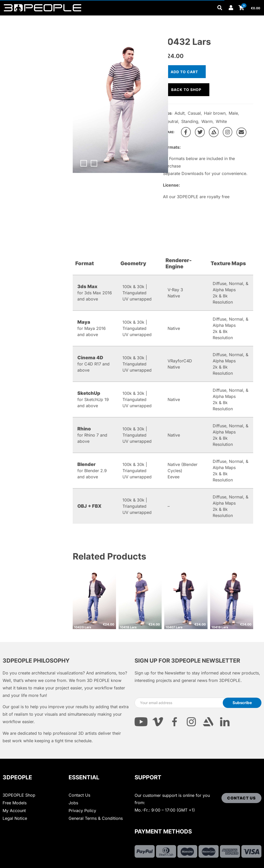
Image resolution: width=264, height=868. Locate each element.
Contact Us (79, 795)
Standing (190, 121)
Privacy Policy (82, 811)
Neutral (171, 121)
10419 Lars (220, 627)
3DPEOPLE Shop (19, 795)
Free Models (15, 803)
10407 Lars (174, 627)
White (221, 121)
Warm (207, 121)
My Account (14, 811)
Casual (194, 113)
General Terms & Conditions (96, 818)
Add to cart (184, 72)
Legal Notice (15, 818)
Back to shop (186, 90)
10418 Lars (128, 627)
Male (233, 113)
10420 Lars (83, 627)
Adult (180, 113)
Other (93, 19)
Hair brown (215, 113)
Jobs (73, 803)
